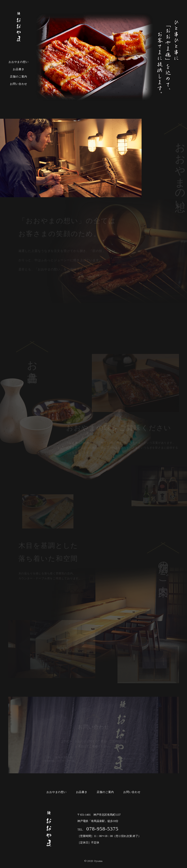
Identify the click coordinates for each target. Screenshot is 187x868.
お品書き (19, 69)
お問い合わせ (19, 84)
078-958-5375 (102, 829)
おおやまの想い (19, 62)
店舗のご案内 (19, 77)
